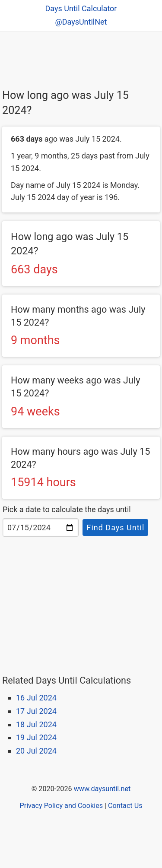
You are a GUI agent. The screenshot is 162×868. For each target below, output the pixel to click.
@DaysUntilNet (81, 22)
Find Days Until (115, 527)
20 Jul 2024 (36, 751)
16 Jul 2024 (36, 698)
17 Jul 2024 (36, 711)
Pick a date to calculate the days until (67, 509)
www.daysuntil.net (102, 789)
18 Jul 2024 (36, 724)
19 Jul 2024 (36, 737)
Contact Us (125, 806)
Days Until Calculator (81, 8)
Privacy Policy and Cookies (61, 806)
